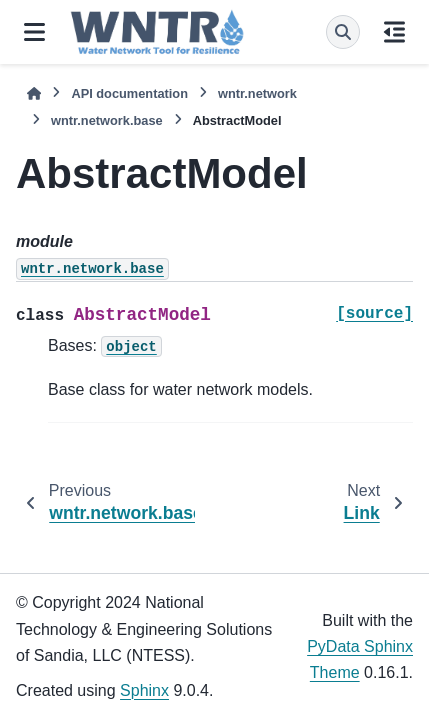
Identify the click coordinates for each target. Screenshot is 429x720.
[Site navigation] (34, 32)
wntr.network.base (107, 120)
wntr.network (257, 93)
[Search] (343, 32)
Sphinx (144, 690)
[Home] (34, 93)
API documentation (129, 93)
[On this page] (394, 32)
